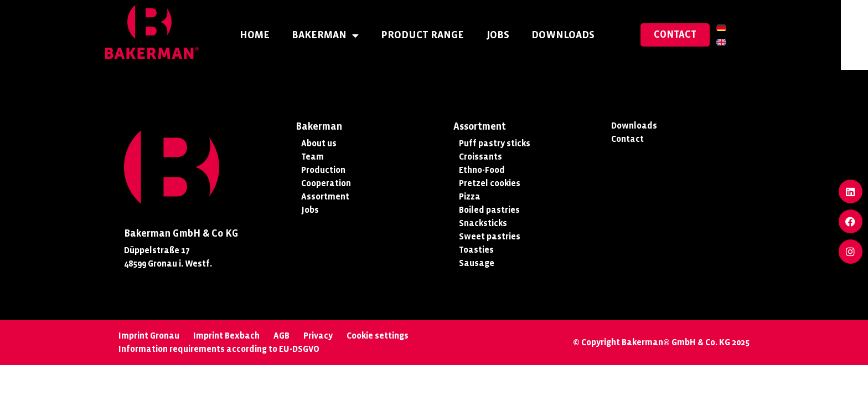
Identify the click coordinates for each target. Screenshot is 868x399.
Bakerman (339, 35)
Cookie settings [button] (378, 336)
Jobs (511, 35)
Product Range (436, 35)
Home (268, 35)
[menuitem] (735, 28)
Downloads (576, 35)
